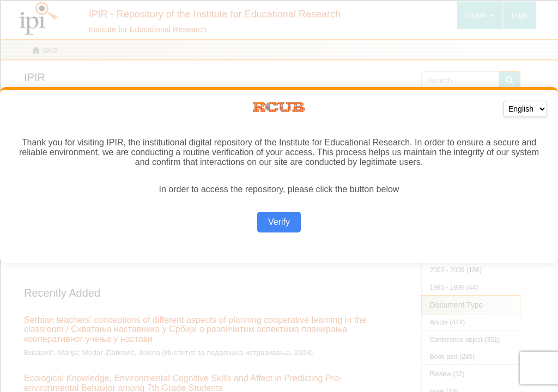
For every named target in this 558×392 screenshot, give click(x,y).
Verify (279, 222)
